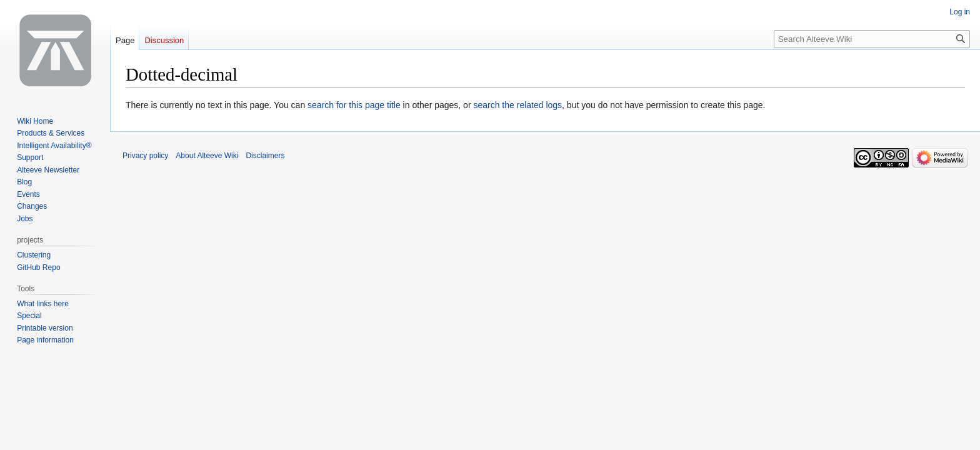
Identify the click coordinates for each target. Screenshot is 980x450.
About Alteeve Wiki (207, 156)
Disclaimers (265, 156)
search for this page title (354, 105)
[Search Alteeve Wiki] (872, 39)
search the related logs (517, 105)
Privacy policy (145, 156)
